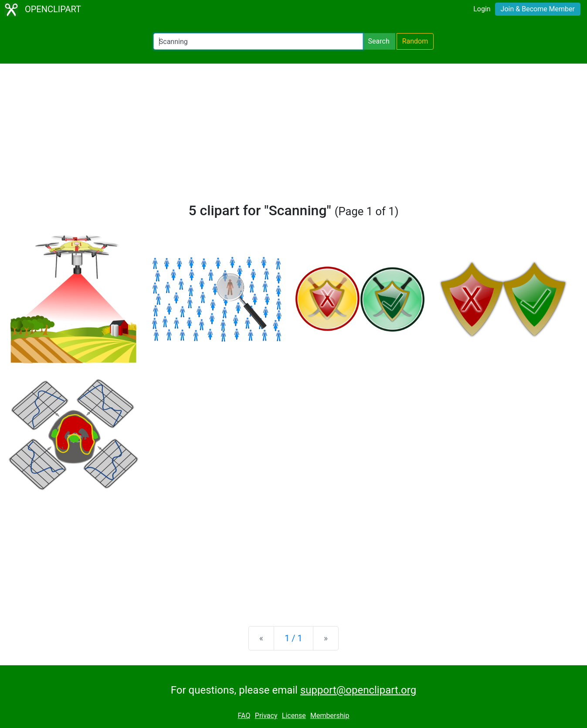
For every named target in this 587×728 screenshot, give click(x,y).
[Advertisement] (294, 137)
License (294, 716)
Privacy (266, 716)
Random (415, 41)
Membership (330, 716)
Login (482, 9)
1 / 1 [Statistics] (293, 638)
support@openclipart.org (358, 690)
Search (379, 41)
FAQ (244, 716)
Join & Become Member (538, 9)
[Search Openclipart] (258, 41)
